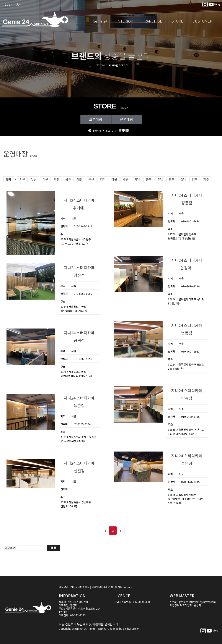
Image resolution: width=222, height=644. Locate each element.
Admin (128, 587)
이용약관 (64, 587)
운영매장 (127, 119)
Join (19, 4)
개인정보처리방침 (80, 587)
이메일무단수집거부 (102, 587)
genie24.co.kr (131, 629)
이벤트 (119, 587)
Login (9, 4)
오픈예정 (96, 119)
